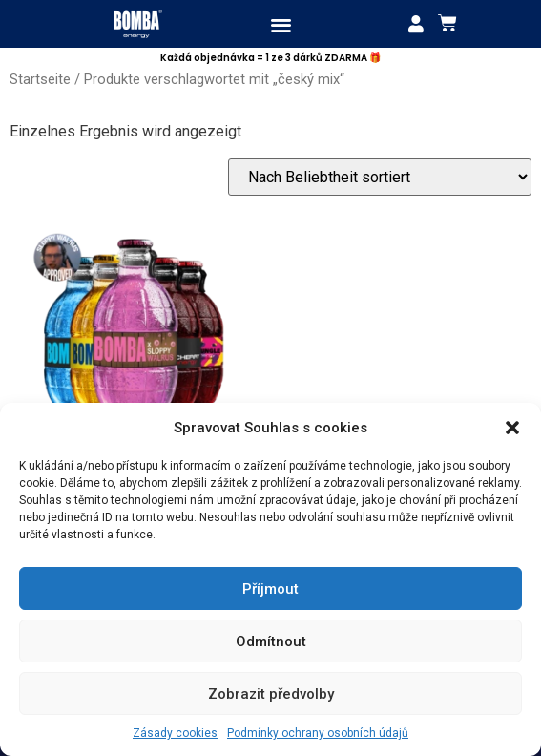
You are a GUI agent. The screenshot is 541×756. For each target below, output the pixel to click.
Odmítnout (271, 641)
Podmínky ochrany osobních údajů (318, 733)
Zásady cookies (175, 733)
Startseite (40, 79)
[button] (512, 428)
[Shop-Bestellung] (380, 177)
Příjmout (270, 589)
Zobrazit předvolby (271, 694)
